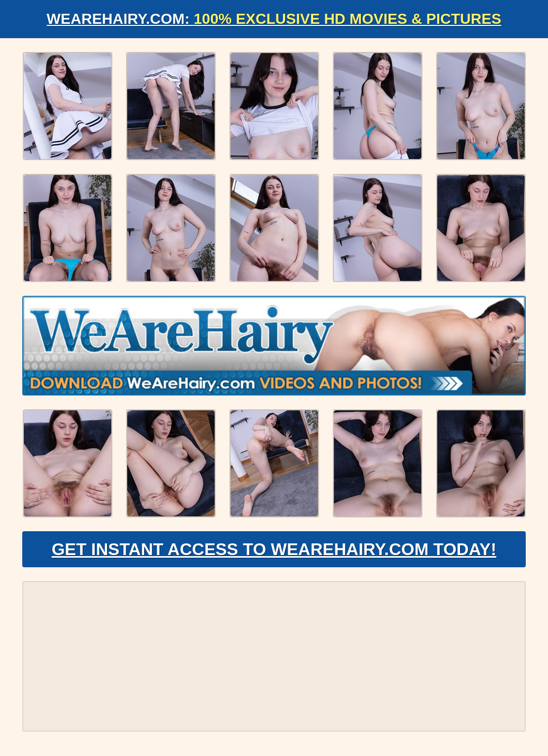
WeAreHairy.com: (274, 19)
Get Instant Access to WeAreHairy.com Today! (274, 549)
